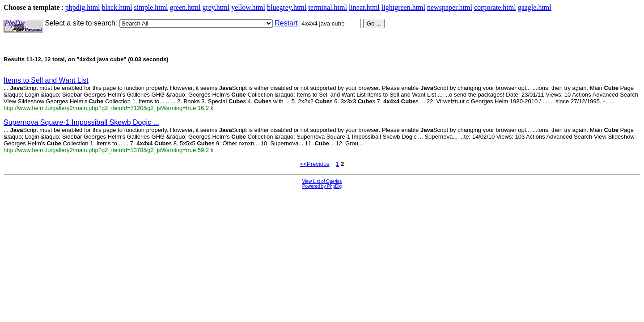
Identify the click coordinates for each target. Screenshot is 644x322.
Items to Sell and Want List (46, 80)
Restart (286, 23)
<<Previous (315, 164)
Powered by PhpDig (322, 186)
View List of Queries (322, 181)
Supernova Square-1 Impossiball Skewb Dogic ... (81, 122)
